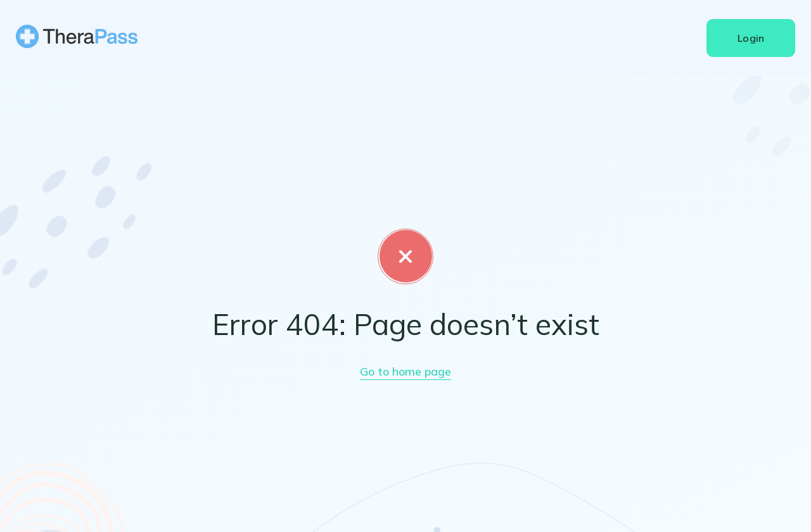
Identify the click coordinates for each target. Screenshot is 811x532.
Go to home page (405, 371)
